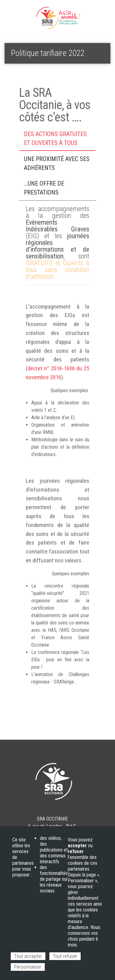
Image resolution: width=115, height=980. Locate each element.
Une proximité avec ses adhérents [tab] (57, 163)
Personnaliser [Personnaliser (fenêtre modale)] (28, 967)
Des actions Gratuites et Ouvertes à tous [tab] (55, 138)
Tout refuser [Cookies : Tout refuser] (65, 956)
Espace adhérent (25, 12)
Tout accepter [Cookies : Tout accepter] (28, 956)
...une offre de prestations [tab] (44, 188)
